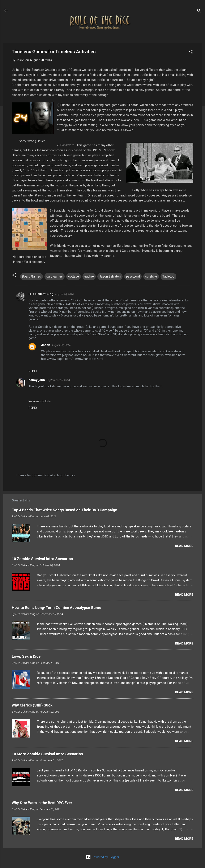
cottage (74, 276)
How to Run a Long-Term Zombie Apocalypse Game (56, 608)
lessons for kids (40, 401)
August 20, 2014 (64, 294)
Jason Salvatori (110, 276)
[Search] (199, 11)
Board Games (31, 276)
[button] (191, 52)
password (133, 276)
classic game (80, 211)
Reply (33, 371)
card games (55, 276)
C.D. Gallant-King (41, 294)
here (137, 120)
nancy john (37, 380)
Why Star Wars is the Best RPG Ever (42, 803)
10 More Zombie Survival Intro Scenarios (47, 754)
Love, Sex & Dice (26, 656)
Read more (184, 546)
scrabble (151, 276)
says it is (32, 75)
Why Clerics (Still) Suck (32, 705)
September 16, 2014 (58, 380)
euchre (89, 276)
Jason (46, 345)
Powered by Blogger (102, 857)
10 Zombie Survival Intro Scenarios (42, 559)
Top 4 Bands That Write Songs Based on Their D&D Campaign (65, 510)
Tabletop (168, 276)
